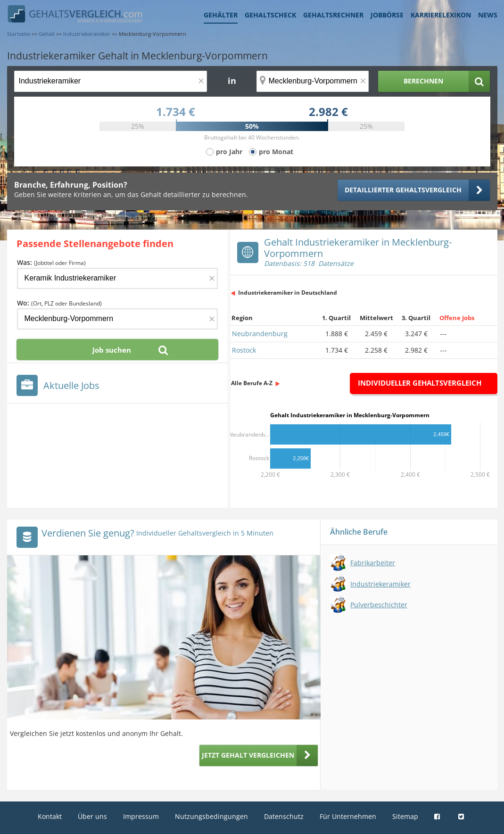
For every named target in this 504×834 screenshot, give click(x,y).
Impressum (141, 816)
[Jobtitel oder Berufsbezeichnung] (111, 81)
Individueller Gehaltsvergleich (420, 383)
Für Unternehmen (348, 816)
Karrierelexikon (441, 15)
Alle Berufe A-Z (252, 383)
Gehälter (221, 15)
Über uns (92, 816)
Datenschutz (284, 816)
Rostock (244, 350)
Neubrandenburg (260, 334)
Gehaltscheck (270, 15)
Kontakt (50, 816)
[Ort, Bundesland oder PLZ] (313, 81)
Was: (51, 262)
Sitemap (405, 816)
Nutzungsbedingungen (211, 816)
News (488, 15)
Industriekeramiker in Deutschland (288, 293)
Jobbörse (387, 15)
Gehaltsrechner (333, 15)
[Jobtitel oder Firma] (117, 278)
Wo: (59, 303)
